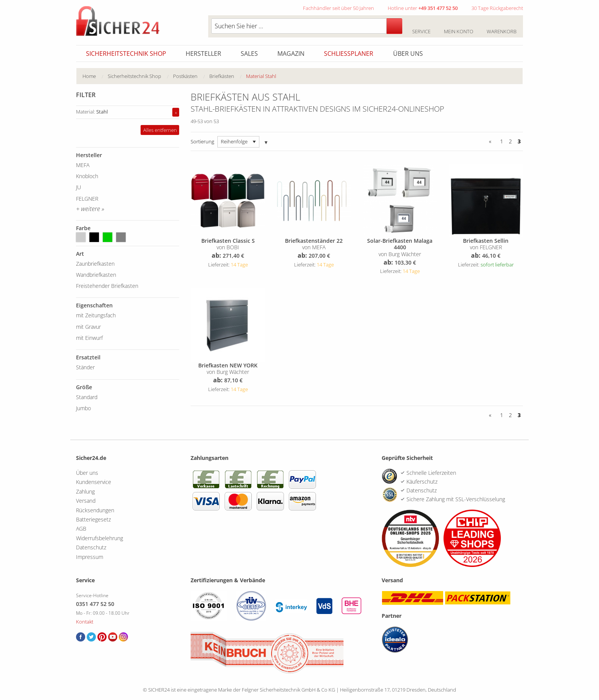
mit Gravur (88, 327)
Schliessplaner (349, 54)
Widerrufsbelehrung (100, 538)
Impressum (90, 557)
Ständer (85, 367)
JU (79, 187)
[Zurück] (492, 141)
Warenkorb (501, 27)
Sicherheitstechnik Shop (126, 54)
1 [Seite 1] (502, 141)
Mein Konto (458, 27)
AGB (81, 529)
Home (89, 76)
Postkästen (185, 76)
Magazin (291, 54)
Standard (87, 397)
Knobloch (87, 176)
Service (421, 27)
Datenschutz (91, 547)
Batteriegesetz (93, 519)
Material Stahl (261, 76)
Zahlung (85, 491)
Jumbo (83, 408)
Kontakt (85, 622)
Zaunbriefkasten (95, 264)
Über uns (408, 54)
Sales (249, 54)
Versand (86, 501)
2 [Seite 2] (510, 141)
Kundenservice (94, 482)
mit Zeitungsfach (96, 315)
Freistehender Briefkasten (107, 286)
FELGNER (87, 199)
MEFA (83, 165)
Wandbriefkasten (96, 275)
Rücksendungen (95, 510)
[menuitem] (95, 76)
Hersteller (203, 54)
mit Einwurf (89, 338)
